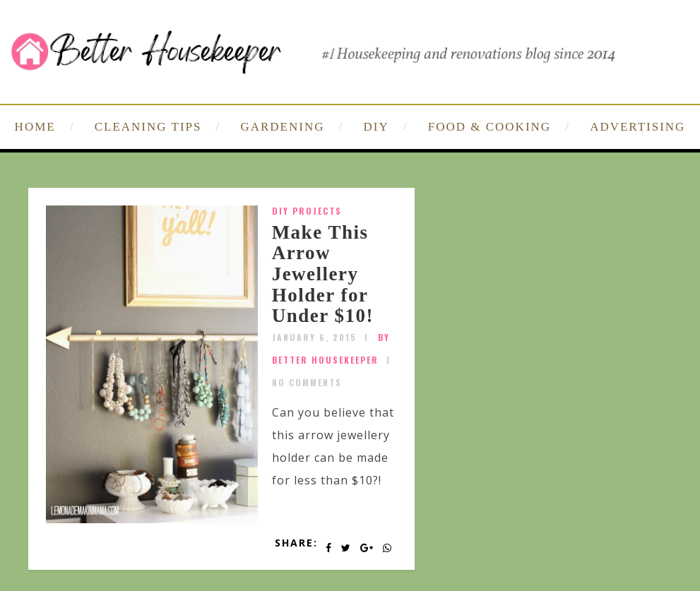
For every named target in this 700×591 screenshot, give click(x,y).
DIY (376, 127)
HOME (35, 127)
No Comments (307, 382)
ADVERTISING (637, 127)
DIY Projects (307, 211)
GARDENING (282, 127)
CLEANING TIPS (148, 127)
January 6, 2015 (314, 337)
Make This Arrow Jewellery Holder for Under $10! (323, 274)
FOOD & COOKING (490, 127)
